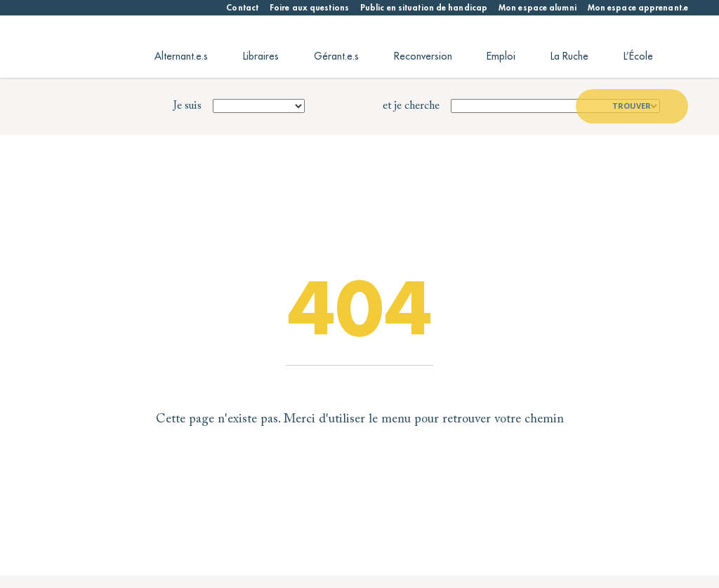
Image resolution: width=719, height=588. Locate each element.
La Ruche (569, 56)
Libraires (261, 56)
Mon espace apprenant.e (638, 8)
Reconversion (423, 56)
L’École (638, 56)
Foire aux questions (309, 8)
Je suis (187, 106)
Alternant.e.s (181, 56)
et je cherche (411, 106)
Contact (242, 8)
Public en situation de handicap (424, 8)
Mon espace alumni (537, 8)
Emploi (501, 56)
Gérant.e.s (336, 56)
